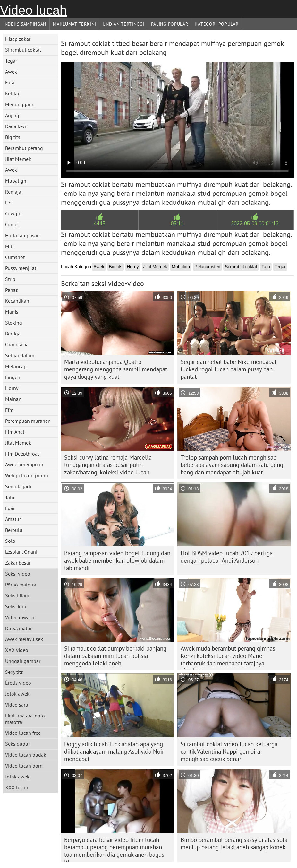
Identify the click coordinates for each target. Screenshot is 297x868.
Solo (10, 541)
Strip (10, 279)
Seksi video (18, 574)
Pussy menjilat (21, 268)
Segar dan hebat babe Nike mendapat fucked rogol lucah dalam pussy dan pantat (229, 369)
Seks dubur (17, 744)
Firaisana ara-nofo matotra (25, 719)
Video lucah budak (26, 755)
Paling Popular (170, 24)
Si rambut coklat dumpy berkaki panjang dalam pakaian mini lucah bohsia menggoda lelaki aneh (115, 656)
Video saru (17, 705)
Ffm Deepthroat (22, 454)
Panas (12, 290)
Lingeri (13, 377)
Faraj (10, 82)
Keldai (12, 93)
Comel (12, 224)
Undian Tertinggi (123, 24)
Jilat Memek (18, 159)
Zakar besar (18, 563)
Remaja (13, 192)
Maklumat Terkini (74, 24)
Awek (11, 72)
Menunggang (20, 104)
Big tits (13, 137)
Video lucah (33, 10)
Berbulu (14, 530)
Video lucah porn (24, 766)
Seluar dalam (20, 355)
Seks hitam (17, 595)
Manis (12, 312)
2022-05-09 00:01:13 (255, 224)
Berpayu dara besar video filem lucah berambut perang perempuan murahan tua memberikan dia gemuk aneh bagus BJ (114, 849)
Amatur (13, 519)
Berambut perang (24, 148)
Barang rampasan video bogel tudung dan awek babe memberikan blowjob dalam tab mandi (117, 560)
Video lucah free (23, 733)
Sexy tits (14, 672)
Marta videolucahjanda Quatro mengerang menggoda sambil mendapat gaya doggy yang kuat (116, 369)
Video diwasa (20, 617)
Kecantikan (17, 301)
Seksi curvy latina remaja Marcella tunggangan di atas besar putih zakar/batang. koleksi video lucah (108, 465)
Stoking (14, 323)
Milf (9, 246)
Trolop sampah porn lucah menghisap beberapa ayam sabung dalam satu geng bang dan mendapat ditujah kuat (232, 465)
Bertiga (13, 334)
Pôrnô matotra (21, 585)
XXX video (17, 650)
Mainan (13, 399)
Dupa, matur (18, 628)
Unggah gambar (23, 661)
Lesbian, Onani (21, 552)
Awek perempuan (24, 464)
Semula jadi (18, 486)
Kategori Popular (216, 24)
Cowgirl (13, 213)
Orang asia (17, 344)
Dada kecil (17, 126)
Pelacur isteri (207, 267)
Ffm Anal (15, 432)
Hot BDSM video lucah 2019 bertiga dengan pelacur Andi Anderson (227, 557)
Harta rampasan (22, 235)
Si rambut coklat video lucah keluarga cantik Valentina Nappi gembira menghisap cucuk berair (229, 751)
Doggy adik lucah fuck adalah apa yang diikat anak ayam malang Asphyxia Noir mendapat (114, 751)
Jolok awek (17, 694)
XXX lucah (17, 787)
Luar (10, 508)
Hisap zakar (18, 39)
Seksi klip (16, 606)
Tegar (11, 61)
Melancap (16, 366)
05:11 (177, 224)
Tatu (10, 497)
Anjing (12, 115)
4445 (100, 224)
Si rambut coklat (23, 50)
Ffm (9, 410)
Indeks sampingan (25, 24)
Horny (12, 388)
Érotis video (18, 683)
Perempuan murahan (28, 421)
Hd (8, 203)
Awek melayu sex (24, 639)
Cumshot (15, 257)
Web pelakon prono (27, 475)
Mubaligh (16, 181)
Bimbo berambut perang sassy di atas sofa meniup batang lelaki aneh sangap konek (234, 843)
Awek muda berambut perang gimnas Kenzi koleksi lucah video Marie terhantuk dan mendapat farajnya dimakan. (228, 657)
